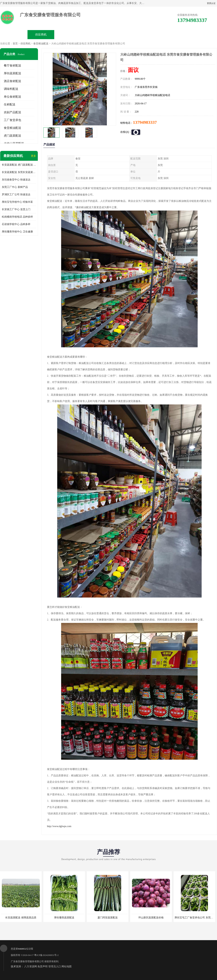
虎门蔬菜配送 (12, 136)
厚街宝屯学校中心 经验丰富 (17, 202)
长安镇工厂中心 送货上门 (16, 209)
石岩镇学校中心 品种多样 (16, 224)
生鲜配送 (10, 104)
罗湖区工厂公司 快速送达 (16, 194)
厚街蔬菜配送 (12, 73)
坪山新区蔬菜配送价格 (151, 918)
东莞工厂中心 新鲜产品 (15, 187)
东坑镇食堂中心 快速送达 (16, 180)
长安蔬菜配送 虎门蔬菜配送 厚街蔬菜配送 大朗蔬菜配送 (19, 165)
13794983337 (145, 122)
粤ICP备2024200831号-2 (46, 955)
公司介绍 (95, 35)
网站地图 (67, 967)
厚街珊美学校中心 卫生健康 (17, 232)
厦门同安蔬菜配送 (108, 918)
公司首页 (14, 35)
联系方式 (176, 35)
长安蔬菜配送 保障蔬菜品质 (21, 918)
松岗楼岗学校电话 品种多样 (17, 217)
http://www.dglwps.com (59, 826)
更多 (33, 156)
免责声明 (42, 967)
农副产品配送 (12, 112)
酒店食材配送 (12, 81)
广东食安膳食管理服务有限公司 (27, 961)
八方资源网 (31, 967)
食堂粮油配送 (41, 44)
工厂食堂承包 (12, 120)
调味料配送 (11, 89)
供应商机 (41, 35)
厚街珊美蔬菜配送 (64, 918)
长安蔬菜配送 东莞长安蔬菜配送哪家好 (19, 172)
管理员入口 (55, 967)
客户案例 (149, 35)
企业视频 (68, 35)
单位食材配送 (12, 97)
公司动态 (122, 35)
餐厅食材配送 (12, 65)
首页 (15, 44)
